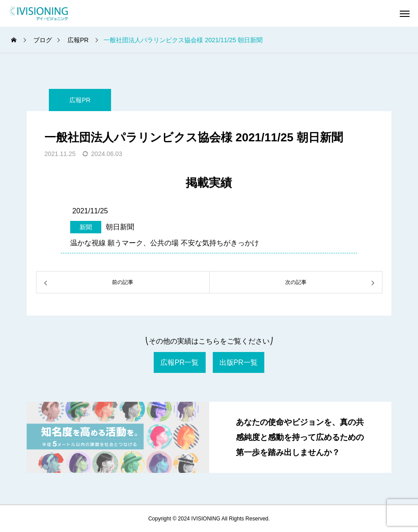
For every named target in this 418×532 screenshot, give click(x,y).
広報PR (80, 100)
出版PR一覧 (239, 362)
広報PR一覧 (179, 362)
